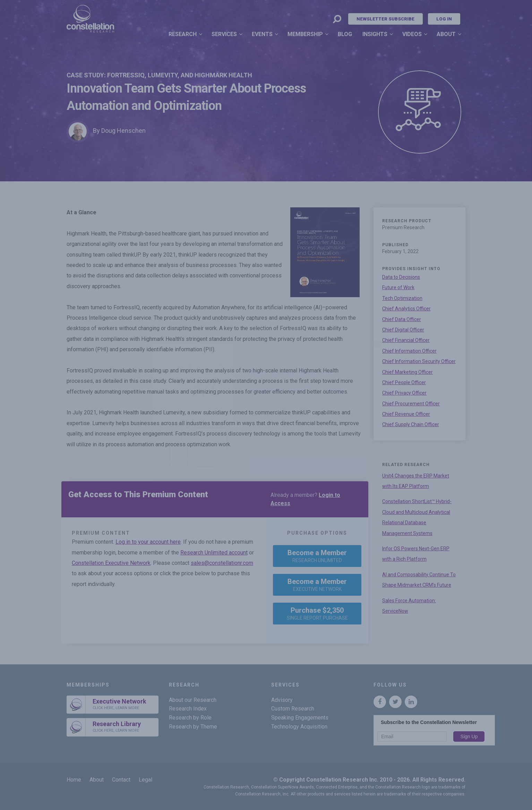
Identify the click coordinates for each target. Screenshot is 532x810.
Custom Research (293, 709)
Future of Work (398, 287)
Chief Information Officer (409, 351)
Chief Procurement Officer (411, 404)
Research (183, 34)
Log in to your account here (148, 542)
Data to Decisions (401, 277)
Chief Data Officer (402, 319)
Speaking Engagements (300, 718)
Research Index (188, 709)
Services (224, 34)
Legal (145, 780)
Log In (444, 19)
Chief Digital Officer (403, 330)
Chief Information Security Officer (419, 361)
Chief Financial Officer (406, 340)
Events (262, 34)
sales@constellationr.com (222, 563)
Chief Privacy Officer (404, 393)
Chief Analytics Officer (406, 309)
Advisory (282, 700)
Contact (121, 780)
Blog (345, 34)
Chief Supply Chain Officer (411, 424)
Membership (305, 34)
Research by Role (190, 718)
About (446, 34)
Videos (412, 34)
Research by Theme (193, 727)
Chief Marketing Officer (407, 372)
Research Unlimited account (214, 553)
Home (74, 780)
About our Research (193, 700)
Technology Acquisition (299, 727)
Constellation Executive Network (111, 563)
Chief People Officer (404, 382)
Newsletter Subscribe (385, 19)
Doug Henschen (123, 131)
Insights (375, 34)
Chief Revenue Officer (406, 414)
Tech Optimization (402, 298)
